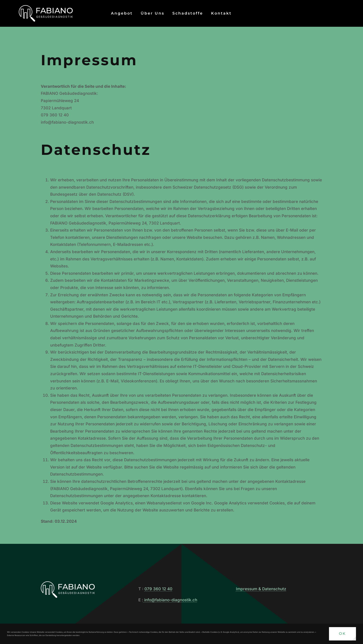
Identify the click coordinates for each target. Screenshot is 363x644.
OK (342, 634)
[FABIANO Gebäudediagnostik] (46, 7)
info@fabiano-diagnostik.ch (170, 600)
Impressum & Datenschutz (261, 589)
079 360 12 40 (158, 589)
